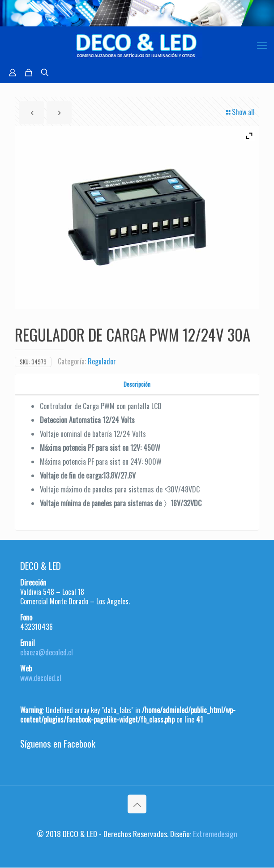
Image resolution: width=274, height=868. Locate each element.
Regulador (102, 361)
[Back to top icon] (137, 804)
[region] (137, 13)
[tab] (137, 384)
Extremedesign (215, 834)
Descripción (137, 384)
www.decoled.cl (41, 678)
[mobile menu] (262, 44)
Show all (240, 112)
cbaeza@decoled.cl (47, 652)
